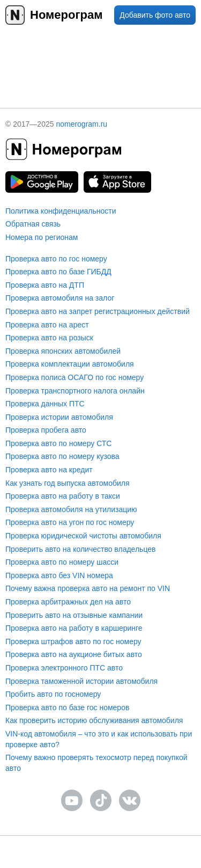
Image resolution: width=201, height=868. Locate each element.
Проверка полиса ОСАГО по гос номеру (75, 377)
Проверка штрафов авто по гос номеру (73, 641)
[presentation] (101, 62)
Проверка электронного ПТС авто (64, 668)
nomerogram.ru (81, 124)
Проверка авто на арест (47, 325)
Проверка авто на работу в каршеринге (74, 628)
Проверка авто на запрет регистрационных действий (98, 311)
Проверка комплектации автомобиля (70, 364)
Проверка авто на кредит (49, 470)
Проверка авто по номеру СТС (58, 443)
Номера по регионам (42, 237)
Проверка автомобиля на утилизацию (71, 509)
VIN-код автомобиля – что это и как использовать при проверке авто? (99, 739)
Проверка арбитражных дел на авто (68, 602)
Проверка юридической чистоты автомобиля (83, 536)
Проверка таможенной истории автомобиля (81, 681)
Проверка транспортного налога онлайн (75, 391)
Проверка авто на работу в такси (63, 496)
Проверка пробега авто (46, 430)
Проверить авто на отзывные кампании (74, 615)
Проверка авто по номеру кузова (62, 456)
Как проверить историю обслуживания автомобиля (94, 720)
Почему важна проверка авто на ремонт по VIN (88, 588)
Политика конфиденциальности (61, 211)
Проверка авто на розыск (49, 338)
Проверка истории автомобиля (59, 417)
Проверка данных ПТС (45, 404)
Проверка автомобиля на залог (60, 298)
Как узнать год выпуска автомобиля (68, 483)
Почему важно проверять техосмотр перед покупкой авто (96, 763)
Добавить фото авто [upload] (155, 15)
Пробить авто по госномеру (53, 694)
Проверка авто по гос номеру (56, 259)
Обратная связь (33, 224)
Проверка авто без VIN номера (59, 575)
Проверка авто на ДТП (45, 285)
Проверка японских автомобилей (63, 351)
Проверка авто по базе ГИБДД (58, 272)
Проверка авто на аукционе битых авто (74, 654)
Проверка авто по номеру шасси (62, 562)
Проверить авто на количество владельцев (80, 549)
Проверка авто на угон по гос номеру (70, 522)
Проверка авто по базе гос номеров (67, 707)
